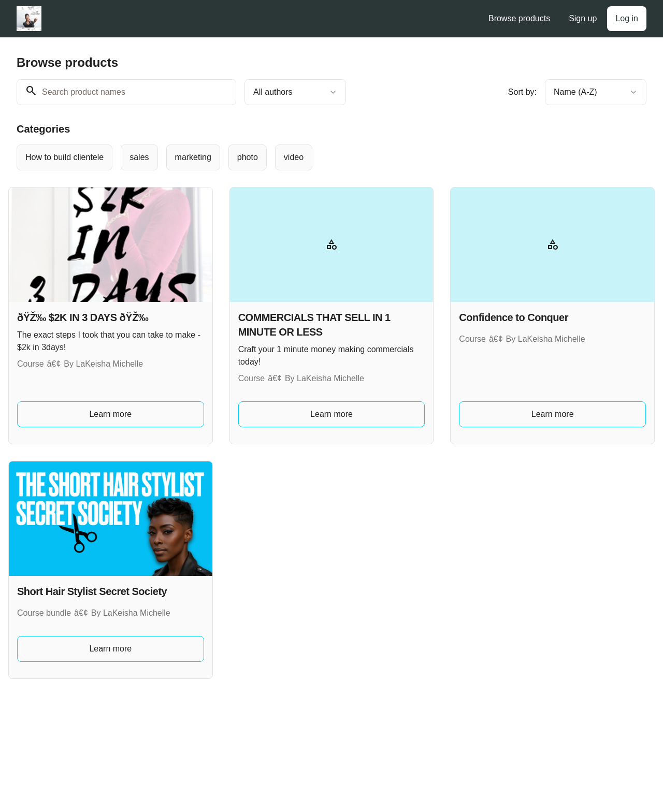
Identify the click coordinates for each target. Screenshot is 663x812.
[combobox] (295, 92)
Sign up (583, 18)
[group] (304, 157)
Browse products (519, 18)
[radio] (64, 157)
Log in (627, 18)
